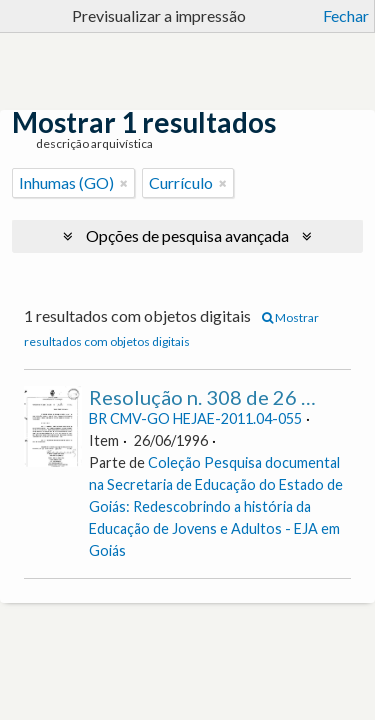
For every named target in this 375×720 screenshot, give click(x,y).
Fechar (346, 15)
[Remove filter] (124, 183)
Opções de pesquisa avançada (187, 235)
